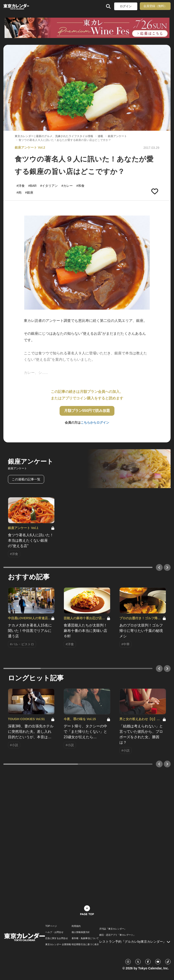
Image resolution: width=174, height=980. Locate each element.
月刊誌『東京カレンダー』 (113, 929)
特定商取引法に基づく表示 (85, 944)
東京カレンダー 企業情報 (58, 944)
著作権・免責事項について (85, 938)
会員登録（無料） (155, 6)
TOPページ (51, 926)
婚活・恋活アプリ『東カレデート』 (117, 935)
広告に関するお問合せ (57, 938)
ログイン (126, 6)
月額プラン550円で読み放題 (87, 411)
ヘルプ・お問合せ (54, 932)
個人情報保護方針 (81, 932)
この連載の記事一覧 (26, 479)
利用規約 (76, 926)
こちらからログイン (95, 422)
